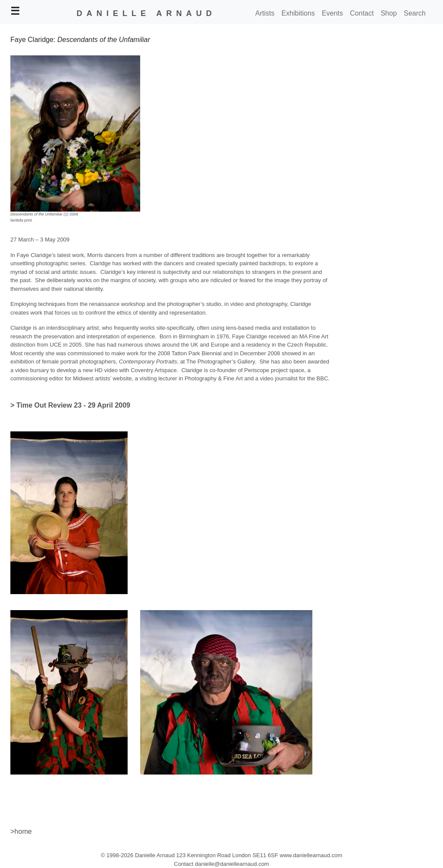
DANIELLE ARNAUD (146, 13)
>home (21, 831)
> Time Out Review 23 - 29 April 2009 (70, 405)
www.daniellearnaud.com (311, 855)
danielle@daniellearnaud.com (232, 864)
